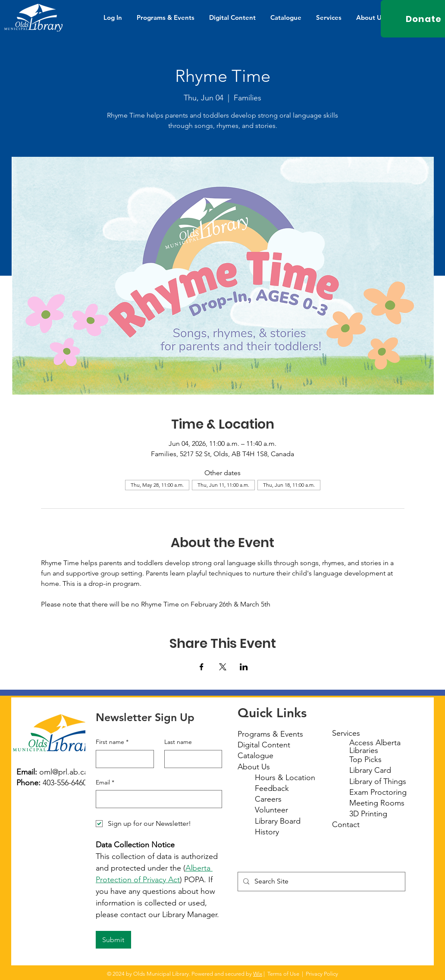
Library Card (370, 770)
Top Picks (365, 759)
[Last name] (191, 759)
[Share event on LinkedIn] (244, 667)
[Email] (156, 799)
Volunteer (271, 810)
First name (112, 742)
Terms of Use (283, 974)
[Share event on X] (223, 667)
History (267, 832)
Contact (346, 824)
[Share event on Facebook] (202, 667)
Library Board (278, 821)
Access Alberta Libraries (375, 747)
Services (346, 733)
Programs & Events (270, 734)
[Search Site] (321, 882)
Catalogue (255, 756)
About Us (254, 767)
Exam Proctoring (378, 792)
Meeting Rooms (377, 803)
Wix (258, 974)
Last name (178, 742)
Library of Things (378, 781)
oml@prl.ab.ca (64, 772)
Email (105, 783)
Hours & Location (285, 778)
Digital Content (264, 745)
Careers (268, 799)
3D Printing (368, 814)
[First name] (122, 759)
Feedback (272, 788)
